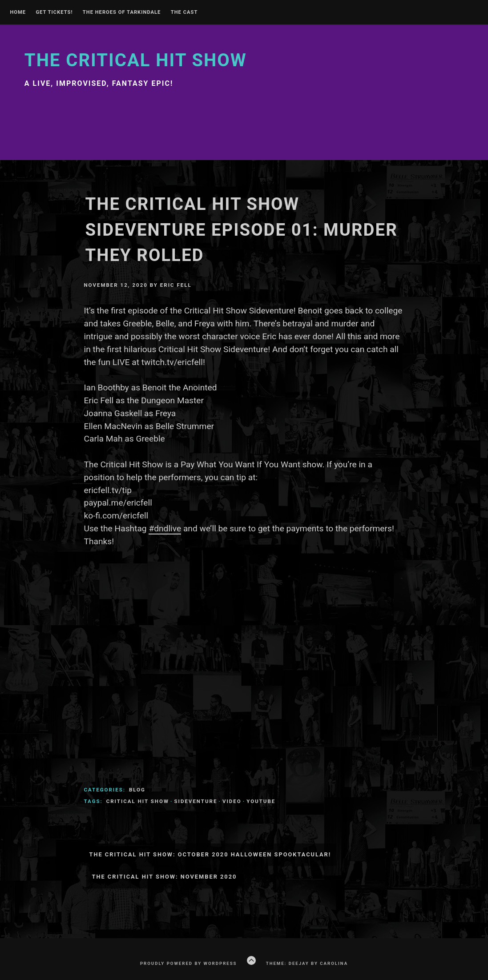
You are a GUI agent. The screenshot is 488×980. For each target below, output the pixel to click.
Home (18, 12)
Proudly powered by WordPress (189, 963)
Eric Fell (176, 285)
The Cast (184, 12)
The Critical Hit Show (136, 60)
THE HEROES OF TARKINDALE (122, 12)
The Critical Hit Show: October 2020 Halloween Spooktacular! (210, 854)
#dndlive (165, 528)
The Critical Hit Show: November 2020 (164, 877)
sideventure (196, 801)
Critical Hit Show (138, 801)
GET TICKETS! (54, 12)
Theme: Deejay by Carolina (307, 963)
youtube (261, 801)
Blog (137, 790)
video (232, 801)
